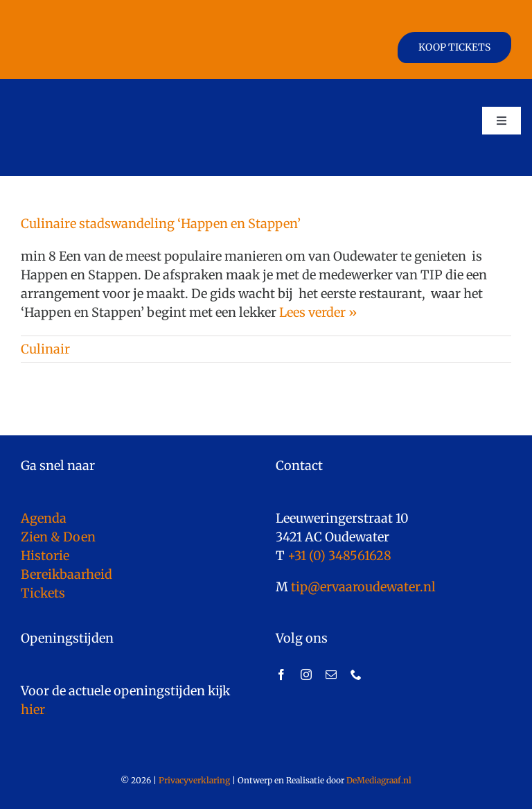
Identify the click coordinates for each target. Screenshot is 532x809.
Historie (45, 556)
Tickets (43, 593)
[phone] (356, 675)
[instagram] (306, 675)
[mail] (331, 675)
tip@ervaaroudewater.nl (362, 587)
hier (33, 710)
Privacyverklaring (194, 780)
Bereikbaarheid (66, 574)
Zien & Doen (58, 537)
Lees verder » (318, 312)
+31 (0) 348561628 (339, 556)
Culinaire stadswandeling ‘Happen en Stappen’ (161, 224)
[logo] (75, 92)
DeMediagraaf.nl (378, 780)
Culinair (45, 349)
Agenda (44, 518)
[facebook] (281, 675)
